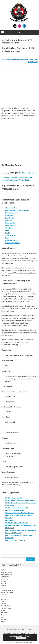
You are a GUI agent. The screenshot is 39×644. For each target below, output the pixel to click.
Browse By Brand (23, 59)
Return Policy (10, 520)
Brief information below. (28, 173)
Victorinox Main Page (9, 59)
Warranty (8, 518)
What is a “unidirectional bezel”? (17, 508)
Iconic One (9, 642)
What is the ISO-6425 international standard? (21, 500)
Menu (19, 32)
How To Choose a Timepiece (15, 540)
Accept (21, 638)
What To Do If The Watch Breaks (16, 523)
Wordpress (29, 642)
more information (26, 636)
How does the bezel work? (15, 510)
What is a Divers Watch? (13, 498)
